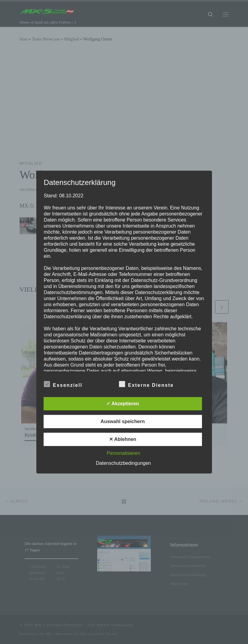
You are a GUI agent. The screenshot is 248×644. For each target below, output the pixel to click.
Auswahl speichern (123, 421)
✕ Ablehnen (123, 439)
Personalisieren (123, 453)
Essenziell (63, 384)
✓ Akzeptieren (123, 404)
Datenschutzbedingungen (123, 463)
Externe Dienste (146, 384)
